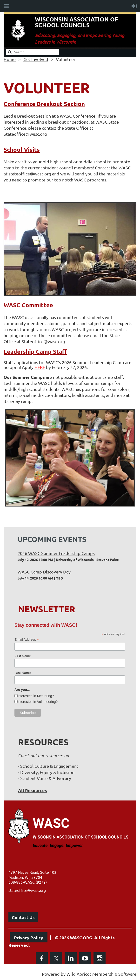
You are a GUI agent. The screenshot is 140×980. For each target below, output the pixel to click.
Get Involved (36, 59)
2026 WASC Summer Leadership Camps (56, 553)
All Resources (33, 790)
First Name (23, 656)
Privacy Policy (29, 937)
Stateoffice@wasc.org (25, 134)
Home (10, 59)
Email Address (27, 640)
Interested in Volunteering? (38, 702)
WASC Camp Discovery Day (44, 572)
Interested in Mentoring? (36, 696)
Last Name (23, 673)
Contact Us (23, 917)
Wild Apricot (79, 974)
